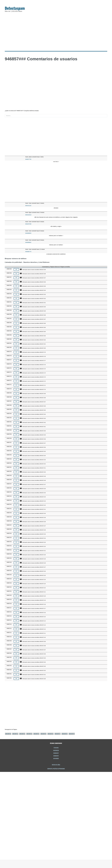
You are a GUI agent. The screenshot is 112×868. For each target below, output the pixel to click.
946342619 (28, 215)
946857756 (28, 159)
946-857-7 (58, 734)
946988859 (28, 233)
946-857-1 (15, 734)
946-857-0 (8, 734)
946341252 (28, 206)
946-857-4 (36, 734)
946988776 (28, 252)
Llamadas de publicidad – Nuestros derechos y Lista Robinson (27, 262)
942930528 (56, 750)
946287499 (28, 224)
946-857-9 (72, 734)
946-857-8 (65, 734)
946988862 (28, 242)
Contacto (50, 769)
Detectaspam (15, 8)
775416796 (56, 748)
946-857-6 (50, 734)
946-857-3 (29, 734)
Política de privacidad (59, 769)
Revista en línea (56, 765)
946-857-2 (22, 734)
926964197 (56, 753)
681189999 (56, 758)
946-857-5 (43, 734)
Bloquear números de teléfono (16, 259)
